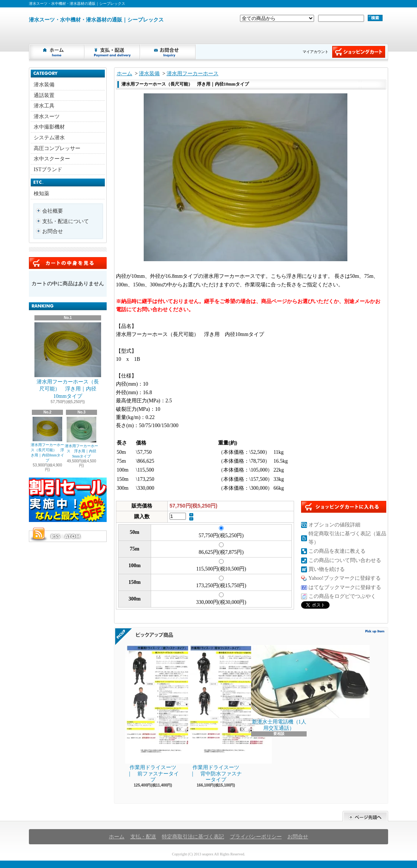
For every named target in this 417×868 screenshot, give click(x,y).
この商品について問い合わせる (345, 560)
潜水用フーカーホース (193, 74)
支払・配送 (143, 837)
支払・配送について (113, 52)
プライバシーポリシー (256, 837)
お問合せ (168, 52)
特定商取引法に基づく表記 (193, 837)
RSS (55, 536)
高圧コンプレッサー (57, 148)
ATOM (73, 536)
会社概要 (53, 211)
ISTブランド (48, 169)
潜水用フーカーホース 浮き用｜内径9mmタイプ (81, 438)
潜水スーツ (47, 117)
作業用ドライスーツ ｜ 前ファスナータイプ (153, 714)
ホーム (57, 52)
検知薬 (41, 194)
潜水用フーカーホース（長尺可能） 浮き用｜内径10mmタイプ (68, 361)
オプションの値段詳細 (334, 525)
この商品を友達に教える (337, 551)
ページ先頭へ (365, 816)
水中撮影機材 (49, 127)
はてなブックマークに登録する (345, 587)
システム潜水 (49, 138)
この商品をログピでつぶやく (342, 596)
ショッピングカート (359, 52)
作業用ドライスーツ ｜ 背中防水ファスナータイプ (216, 714)
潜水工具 (44, 106)
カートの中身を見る (68, 263)
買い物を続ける (327, 569)
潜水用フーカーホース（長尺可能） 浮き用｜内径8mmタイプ (48, 440)
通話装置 (44, 95)
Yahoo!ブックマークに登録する (345, 578)
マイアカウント (316, 52)
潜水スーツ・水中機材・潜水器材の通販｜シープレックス (96, 20)
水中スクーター (52, 159)
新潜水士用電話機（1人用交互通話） (279, 688)
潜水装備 (44, 85)
